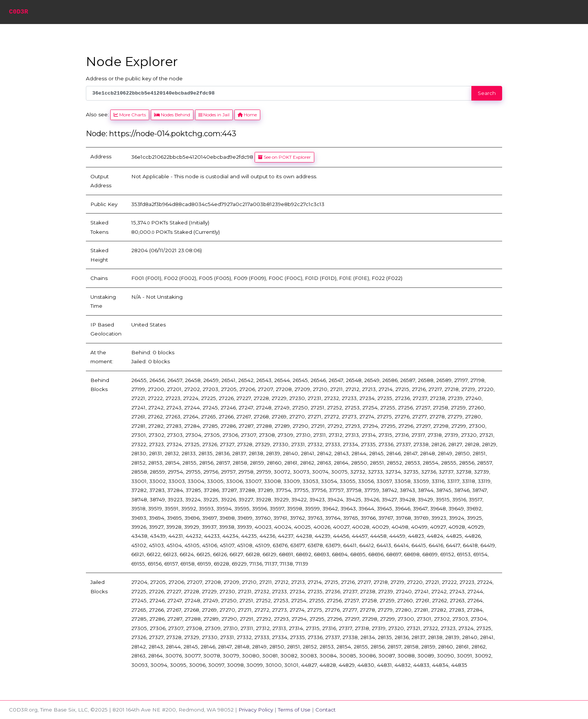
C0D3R (19, 12)
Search (487, 93)
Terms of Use (294, 710)
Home (247, 115)
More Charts (130, 115)
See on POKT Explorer (284, 157)
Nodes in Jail (214, 115)
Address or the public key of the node (134, 78)
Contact (325, 710)
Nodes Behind (172, 115)
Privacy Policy (256, 710)
